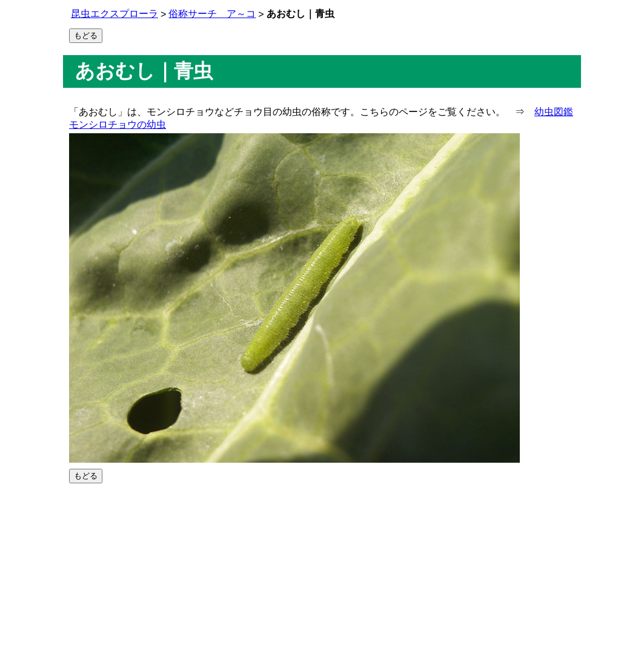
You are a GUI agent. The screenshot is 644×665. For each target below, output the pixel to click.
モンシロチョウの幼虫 (118, 124)
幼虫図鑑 (554, 112)
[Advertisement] (322, 574)
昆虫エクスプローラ (115, 14)
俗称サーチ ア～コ (212, 14)
